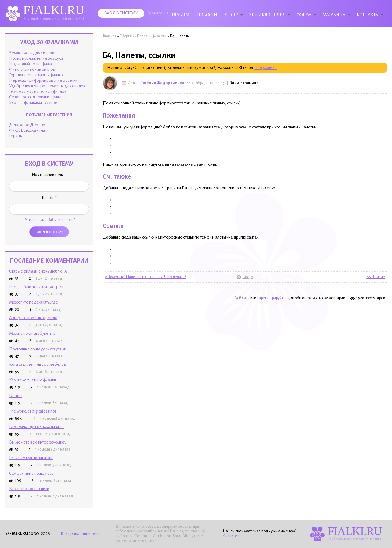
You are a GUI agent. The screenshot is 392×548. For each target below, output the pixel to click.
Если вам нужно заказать (31, 458)
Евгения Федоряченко (162, 83)
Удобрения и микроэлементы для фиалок (47, 86)
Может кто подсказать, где (34, 302)
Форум (304, 15)
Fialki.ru (176, 531)
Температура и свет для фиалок (38, 91)
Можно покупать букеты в (32, 333)
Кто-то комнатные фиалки (33, 380)
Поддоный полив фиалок (32, 64)
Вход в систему (121, 13)
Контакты (368, 15)
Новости (207, 15)
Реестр (231, 15)
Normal (16, 396)
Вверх (245, 277)
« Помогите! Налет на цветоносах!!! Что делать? (145, 277)
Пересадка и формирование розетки (43, 80)
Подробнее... (266, 68)
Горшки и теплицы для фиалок (36, 75)
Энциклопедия (267, 15)
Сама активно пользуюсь (31, 473)
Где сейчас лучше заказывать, (36, 427)
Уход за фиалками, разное (33, 102)
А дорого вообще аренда (33, 318)
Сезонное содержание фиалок (37, 97)
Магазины (334, 15)
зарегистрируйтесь (273, 298)
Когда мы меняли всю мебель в (38, 364)
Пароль (49, 198)
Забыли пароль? (61, 220)
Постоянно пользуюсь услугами (38, 349)
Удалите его (233, 536)
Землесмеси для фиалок (32, 53)
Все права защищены (80, 533)
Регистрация (158, 13)
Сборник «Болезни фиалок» (143, 36)
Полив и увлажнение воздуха (36, 58)
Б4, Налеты (180, 36)
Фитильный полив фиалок (32, 69)
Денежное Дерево (27, 125)
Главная (181, 15)
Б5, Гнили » (376, 277)
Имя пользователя (49, 175)
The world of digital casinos (33, 411)
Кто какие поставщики (29, 489)
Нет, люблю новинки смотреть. (38, 287)
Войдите (242, 298)
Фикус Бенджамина (27, 130)
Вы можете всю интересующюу (38, 442)
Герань (15, 136)
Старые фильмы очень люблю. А (38, 271)
